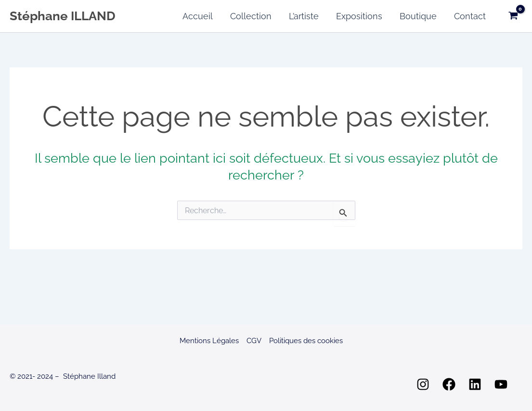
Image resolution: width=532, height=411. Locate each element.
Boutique (418, 16)
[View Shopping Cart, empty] (513, 16)
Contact (470, 16)
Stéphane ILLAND (63, 16)
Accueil (198, 16)
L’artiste (304, 16)
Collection (251, 16)
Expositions (359, 16)
